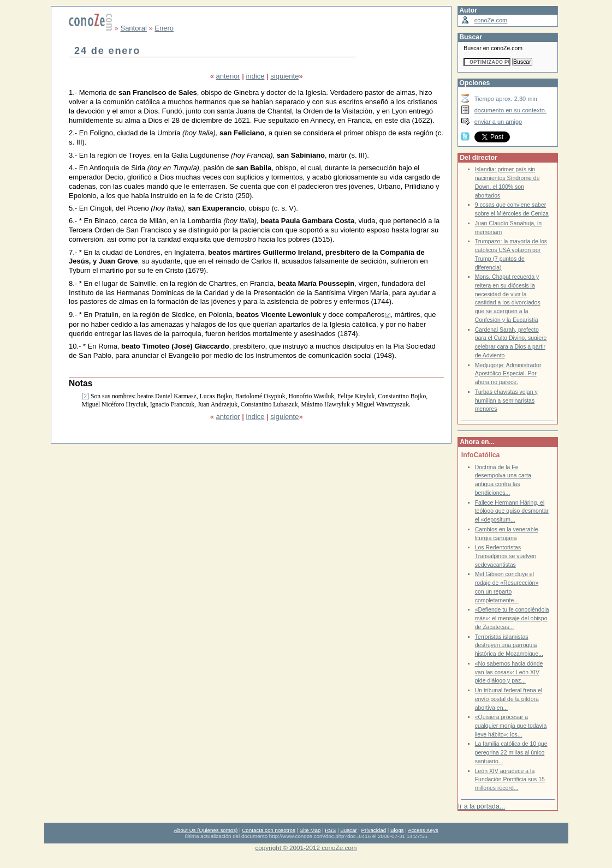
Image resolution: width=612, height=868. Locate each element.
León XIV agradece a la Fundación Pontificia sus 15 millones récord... (510, 780)
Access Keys (423, 830)
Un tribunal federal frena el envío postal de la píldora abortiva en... (509, 699)
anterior (228, 76)
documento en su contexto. (510, 110)
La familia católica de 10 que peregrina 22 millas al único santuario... (511, 752)
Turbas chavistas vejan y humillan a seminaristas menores (506, 400)
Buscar (348, 830)
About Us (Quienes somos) (206, 830)
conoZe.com (491, 20)
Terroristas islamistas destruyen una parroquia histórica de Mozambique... (509, 645)
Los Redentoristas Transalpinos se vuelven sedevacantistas (506, 556)
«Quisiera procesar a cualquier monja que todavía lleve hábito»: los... (511, 726)
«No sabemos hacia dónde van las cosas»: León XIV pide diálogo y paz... (509, 672)
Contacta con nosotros (269, 830)
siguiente (284, 76)
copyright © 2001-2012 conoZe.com (306, 848)
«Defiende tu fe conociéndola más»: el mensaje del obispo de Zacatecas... (512, 618)
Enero (164, 28)
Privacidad (374, 830)
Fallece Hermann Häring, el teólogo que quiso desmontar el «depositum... (512, 511)
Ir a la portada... (482, 806)
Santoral (133, 28)
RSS (330, 830)
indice (255, 76)
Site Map (310, 830)
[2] (388, 315)
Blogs (397, 830)
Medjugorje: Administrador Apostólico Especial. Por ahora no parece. (508, 374)
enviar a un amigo (498, 122)
